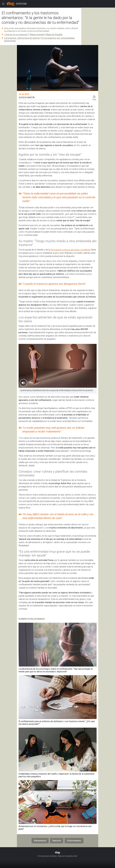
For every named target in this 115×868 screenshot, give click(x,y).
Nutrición (57, 841)
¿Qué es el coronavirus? (16, 34)
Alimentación (40, 841)
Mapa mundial (37, 34)
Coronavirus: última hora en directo (22, 38)
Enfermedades (74, 841)
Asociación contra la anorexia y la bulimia (70, 250)
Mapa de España (54, 34)
